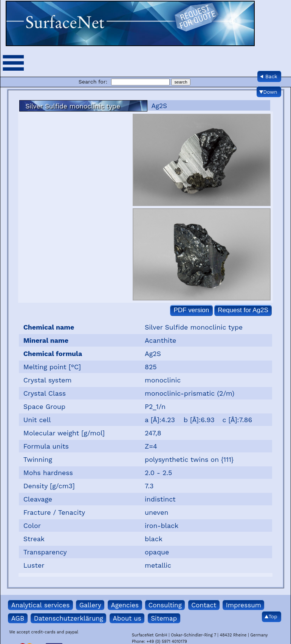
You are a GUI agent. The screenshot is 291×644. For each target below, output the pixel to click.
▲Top (271, 616)
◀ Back (269, 76)
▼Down (268, 92)
